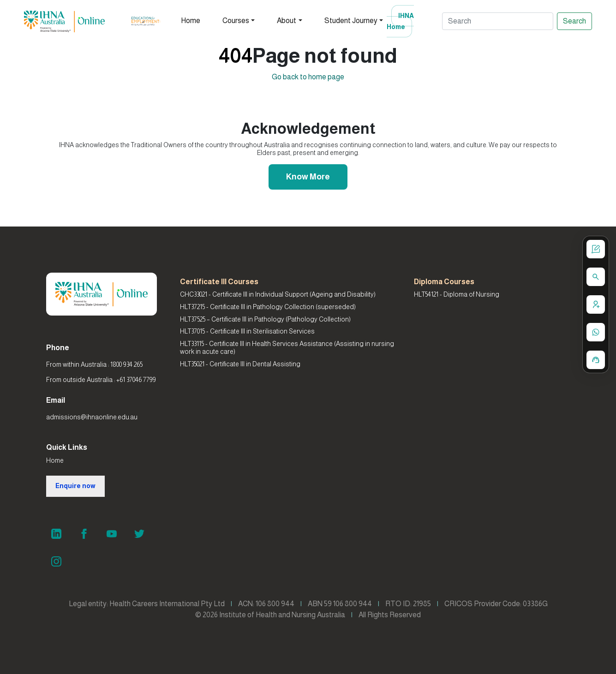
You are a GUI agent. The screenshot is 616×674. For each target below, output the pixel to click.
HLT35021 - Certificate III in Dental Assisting (240, 364)
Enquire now (75, 486)
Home (191, 21)
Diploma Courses (444, 282)
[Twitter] (139, 534)
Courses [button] (236, 21)
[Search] (498, 21)
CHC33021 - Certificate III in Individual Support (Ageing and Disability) (278, 294)
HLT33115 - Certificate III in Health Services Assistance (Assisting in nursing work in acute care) (287, 348)
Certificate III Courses (219, 282)
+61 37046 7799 (136, 380)
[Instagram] (56, 561)
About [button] (287, 21)
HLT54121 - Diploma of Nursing (457, 294)
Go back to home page (308, 77)
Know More (308, 177)
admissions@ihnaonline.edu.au (92, 417)
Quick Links (67, 447)
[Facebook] (84, 534)
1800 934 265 (126, 364)
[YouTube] (112, 534)
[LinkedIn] (56, 534)
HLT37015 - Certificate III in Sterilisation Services (247, 331)
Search (574, 21)
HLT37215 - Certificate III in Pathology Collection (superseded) (268, 307)
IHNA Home (400, 21)
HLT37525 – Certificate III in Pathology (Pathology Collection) (265, 319)
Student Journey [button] (351, 21)
